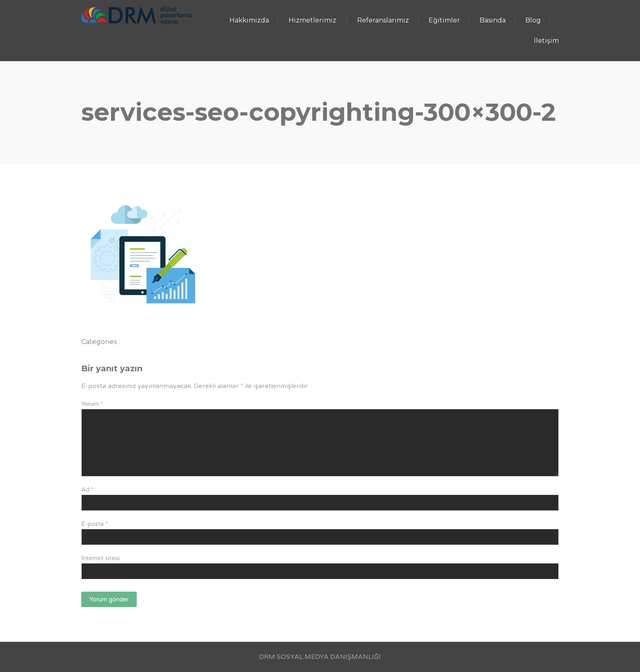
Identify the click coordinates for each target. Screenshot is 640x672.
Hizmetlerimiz (312, 20)
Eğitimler (444, 20)
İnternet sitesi (100, 558)
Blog (533, 20)
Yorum (92, 404)
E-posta (94, 524)
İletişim (546, 41)
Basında (493, 20)
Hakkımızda (249, 20)
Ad (87, 490)
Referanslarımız (383, 20)
